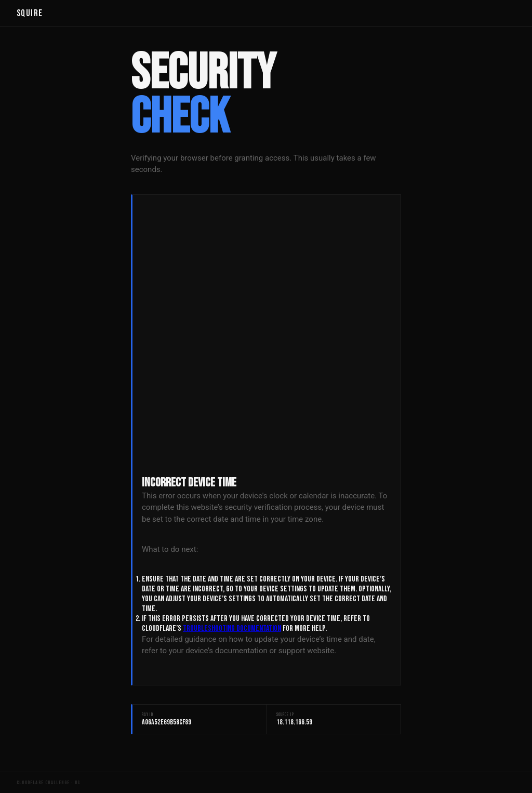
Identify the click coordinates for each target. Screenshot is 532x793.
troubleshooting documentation (232, 629)
